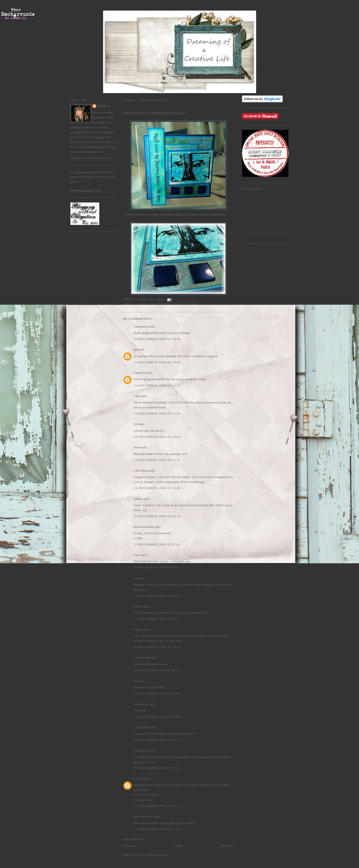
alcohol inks (145, 304)
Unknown (140, 373)
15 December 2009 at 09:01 (157, 567)
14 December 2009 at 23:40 (157, 488)
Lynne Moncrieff (144, 816)
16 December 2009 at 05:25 (157, 670)
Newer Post (130, 846)
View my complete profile (91, 158)
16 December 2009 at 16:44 (157, 693)
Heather (139, 606)
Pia (136, 681)
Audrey (180, 113)
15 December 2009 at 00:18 (157, 516)
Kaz (136, 578)
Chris (137, 396)
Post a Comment (133, 839)
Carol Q (104, 106)
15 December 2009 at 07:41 (157, 544)
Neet (137, 555)
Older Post (227, 846)
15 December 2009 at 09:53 (157, 596)
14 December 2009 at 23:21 (157, 460)
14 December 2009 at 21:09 (157, 413)
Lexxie (138, 779)
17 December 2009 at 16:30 (157, 740)
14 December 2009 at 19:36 (157, 362)
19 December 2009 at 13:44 (157, 806)
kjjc (136, 349)
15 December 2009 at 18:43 (157, 647)
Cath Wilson (141, 471)
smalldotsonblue (144, 527)
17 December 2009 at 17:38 (157, 768)
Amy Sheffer (142, 727)
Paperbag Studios (171, 304)
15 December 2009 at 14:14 (157, 619)
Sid (136, 424)
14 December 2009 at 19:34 (157, 339)
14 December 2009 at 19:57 (157, 385)
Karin (137, 447)
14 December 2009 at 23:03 (157, 437)
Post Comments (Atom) (154, 855)
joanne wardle (142, 657)
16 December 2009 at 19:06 (157, 717)
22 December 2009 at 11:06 (157, 829)
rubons (193, 304)
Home (179, 846)
